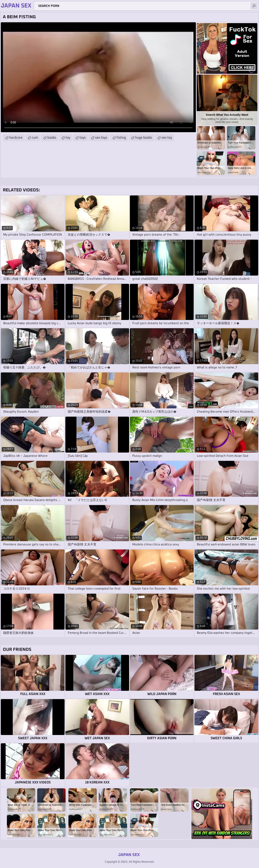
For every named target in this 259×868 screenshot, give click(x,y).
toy (68, 138)
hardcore (16, 138)
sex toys (101, 138)
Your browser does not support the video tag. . (98, 77)
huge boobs (144, 138)
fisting (121, 138)
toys (83, 138)
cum (35, 138)
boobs (52, 138)
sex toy (167, 138)
